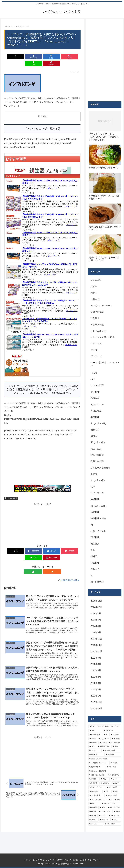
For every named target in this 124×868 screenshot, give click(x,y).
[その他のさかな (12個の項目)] (104, 747)
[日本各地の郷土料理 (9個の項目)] (98, 775)
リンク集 (85, 860)
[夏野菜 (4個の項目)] (117, 812)
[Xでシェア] (10, 57)
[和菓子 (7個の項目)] (116, 783)
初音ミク (68, 860)
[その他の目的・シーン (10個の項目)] (99, 763)
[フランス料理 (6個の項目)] (113, 787)
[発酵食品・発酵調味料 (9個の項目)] (105, 771)
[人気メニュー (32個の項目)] (112, 730)
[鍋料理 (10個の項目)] (116, 763)
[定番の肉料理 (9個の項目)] (114, 775)
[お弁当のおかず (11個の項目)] (112, 751)
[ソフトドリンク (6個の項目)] (97, 787)
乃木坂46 (59, 860)
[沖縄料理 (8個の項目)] (94, 783)
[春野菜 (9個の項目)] (94, 779)
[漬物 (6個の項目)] (117, 791)
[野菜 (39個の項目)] (92, 726)
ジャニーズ (49, 860)
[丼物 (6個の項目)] (107, 791)
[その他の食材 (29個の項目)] (95, 735)
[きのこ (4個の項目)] (116, 820)
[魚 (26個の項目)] (106, 735)
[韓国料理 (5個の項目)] (93, 808)
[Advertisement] (42, 457)
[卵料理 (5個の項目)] (93, 812)
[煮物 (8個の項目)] (105, 779)
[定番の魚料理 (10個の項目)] (97, 767)
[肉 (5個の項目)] (111, 799)
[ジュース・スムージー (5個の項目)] (98, 799)
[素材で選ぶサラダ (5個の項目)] (111, 804)
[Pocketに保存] (49, 57)
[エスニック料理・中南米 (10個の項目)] (105, 759)
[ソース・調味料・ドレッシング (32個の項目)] (109, 726)
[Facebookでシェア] (23, 57)
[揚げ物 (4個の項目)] (93, 816)
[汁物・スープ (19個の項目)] (104, 739)
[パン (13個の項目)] (92, 747)
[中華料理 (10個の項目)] (113, 755)
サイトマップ (96, 860)
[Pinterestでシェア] (74, 57)
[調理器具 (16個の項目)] (93, 743)
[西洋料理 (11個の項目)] (96, 755)
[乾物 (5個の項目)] (94, 804)
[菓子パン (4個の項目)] (105, 820)
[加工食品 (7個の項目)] (106, 783)
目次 (40, 110)
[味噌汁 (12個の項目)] (117, 747)
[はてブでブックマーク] (36, 57)
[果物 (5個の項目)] (103, 808)
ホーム (25, 860)
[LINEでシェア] (62, 57)
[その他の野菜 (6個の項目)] (96, 795)
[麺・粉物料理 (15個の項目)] (115, 743)
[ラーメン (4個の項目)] (96, 824)
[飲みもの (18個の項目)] (116, 739)
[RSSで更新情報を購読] (45, 558)
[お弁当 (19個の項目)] (93, 739)
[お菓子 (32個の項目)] (95, 730)
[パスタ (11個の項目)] (95, 751)
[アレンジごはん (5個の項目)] (105, 812)
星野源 (77, 860)
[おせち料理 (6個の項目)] (95, 791)
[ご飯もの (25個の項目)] (116, 735)
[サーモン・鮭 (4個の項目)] (114, 816)
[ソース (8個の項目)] (116, 779)
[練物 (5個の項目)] (118, 799)
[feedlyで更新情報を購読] (40, 558)
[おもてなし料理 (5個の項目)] (114, 808)
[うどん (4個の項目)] (103, 816)
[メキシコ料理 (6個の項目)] (113, 795)
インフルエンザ (11, 492)
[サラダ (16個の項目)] (103, 743)
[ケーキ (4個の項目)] (93, 820)
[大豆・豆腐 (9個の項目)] (113, 767)
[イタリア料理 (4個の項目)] (112, 824)
